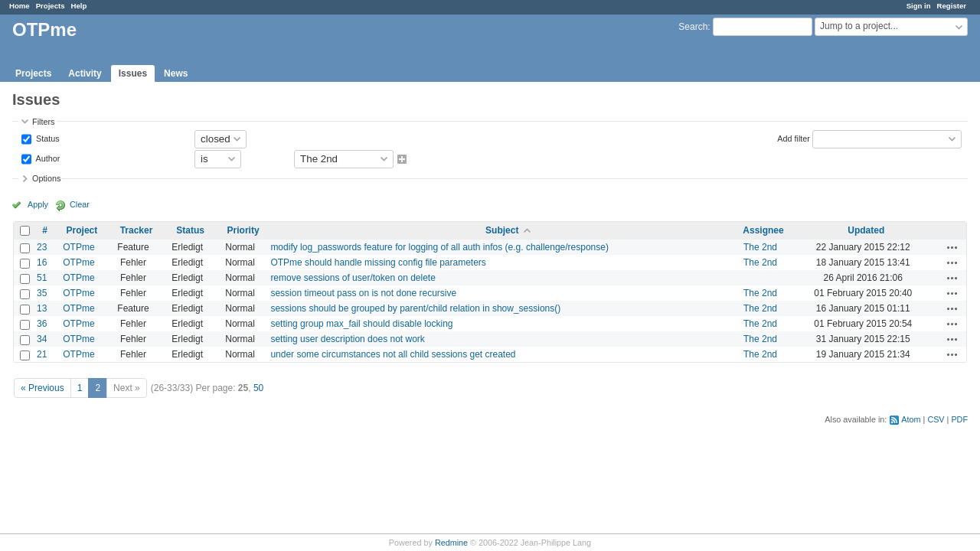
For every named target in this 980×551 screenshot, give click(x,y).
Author (47, 158)
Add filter (794, 138)
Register (952, 6)
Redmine (451, 543)
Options (46, 178)
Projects (51, 6)
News (176, 73)
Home (20, 6)
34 (42, 339)
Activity (85, 73)
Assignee (763, 230)
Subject (502, 230)
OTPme (78, 247)
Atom (911, 419)
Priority (243, 230)
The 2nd (760, 247)
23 (42, 247)
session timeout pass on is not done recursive (363, 293)
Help (79, 6)
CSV (936, 419)
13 (42, 308)
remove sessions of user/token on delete (353, 278)
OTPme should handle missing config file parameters (378, 262)
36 (42, 324)
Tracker (137, 230)
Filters (43, 122)
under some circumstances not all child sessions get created (393, 354)
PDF (959, 419)
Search (693, 27)
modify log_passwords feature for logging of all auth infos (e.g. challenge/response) (439, 247)
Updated (866, 230)
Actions (952, 247)
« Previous (42, 388)
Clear (80, 204)
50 (258, 388)
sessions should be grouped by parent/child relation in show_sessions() (415, 308)
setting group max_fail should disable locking (361, 324)
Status (47, 138)
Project (82, 230)
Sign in (919, 6)
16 (42, 262)
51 (42, 278)
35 (42, 293)
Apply (38, 204)
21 (42, 354)
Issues (133, 73)
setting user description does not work (347, 339)
